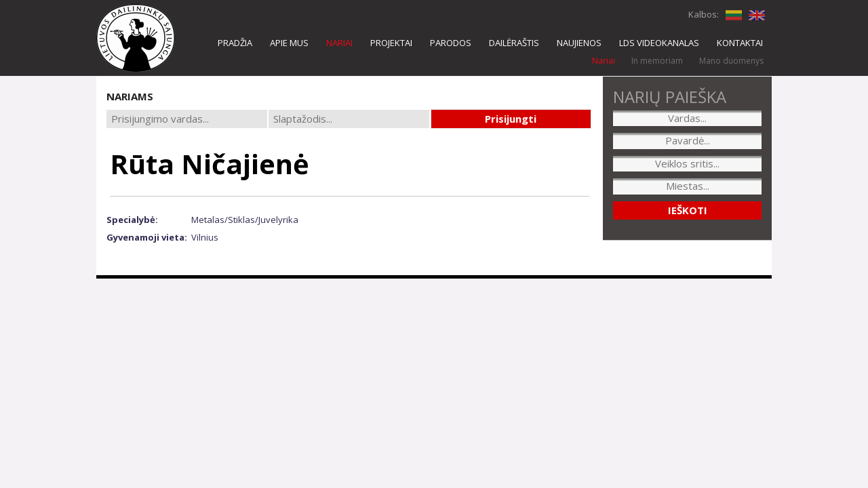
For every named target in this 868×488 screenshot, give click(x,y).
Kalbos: (704, 14)
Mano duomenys (731, 61)
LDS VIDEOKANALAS (659, 43)
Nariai (604, 61)
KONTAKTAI (740, 43)
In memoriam (657, 61)
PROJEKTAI (391, 43)
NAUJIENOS (579, 43)
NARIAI (339, 43)
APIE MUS (289, 43)
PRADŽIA (235, 43)
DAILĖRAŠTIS (514, 43)
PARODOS (451, 43)
